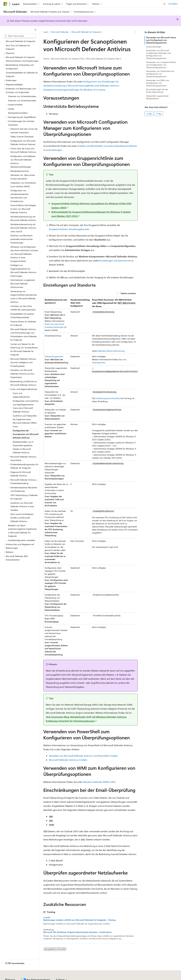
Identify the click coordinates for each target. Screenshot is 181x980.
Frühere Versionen (35, 978)
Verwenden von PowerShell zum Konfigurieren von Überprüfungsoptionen (160, 74)
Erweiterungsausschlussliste (108, 398)
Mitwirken (61, 978)
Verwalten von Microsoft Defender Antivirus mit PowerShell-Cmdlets (83, 756)
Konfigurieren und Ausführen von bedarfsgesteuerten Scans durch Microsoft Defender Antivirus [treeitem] (26, 406)
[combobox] (20, 36)
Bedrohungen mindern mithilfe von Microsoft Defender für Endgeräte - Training (79, 920)
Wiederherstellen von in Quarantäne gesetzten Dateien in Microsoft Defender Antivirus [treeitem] (23, 447)
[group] (90, 477)
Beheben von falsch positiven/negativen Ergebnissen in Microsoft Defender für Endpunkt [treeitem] (22, 531)
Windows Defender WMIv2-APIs (99, 782)
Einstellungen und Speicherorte (115, 260)
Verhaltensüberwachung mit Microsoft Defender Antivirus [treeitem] (23, 218)
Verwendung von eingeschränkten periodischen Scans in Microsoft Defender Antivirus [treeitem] (24, 297)
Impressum (142, 978)
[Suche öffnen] (164, 4)
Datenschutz (74, 978)
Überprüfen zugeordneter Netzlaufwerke (157, 97)
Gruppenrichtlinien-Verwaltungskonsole (69, 229)
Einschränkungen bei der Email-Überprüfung (157, 91)
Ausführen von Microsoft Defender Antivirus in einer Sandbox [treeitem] (22, 506)
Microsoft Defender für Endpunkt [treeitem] (21, 41)
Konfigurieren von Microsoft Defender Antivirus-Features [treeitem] (23, 143)
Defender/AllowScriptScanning (111, 351)
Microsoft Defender (60, 32)
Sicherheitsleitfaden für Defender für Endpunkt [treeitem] (22, 74)
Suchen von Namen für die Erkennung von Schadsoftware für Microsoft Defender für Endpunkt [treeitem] (24, 349)
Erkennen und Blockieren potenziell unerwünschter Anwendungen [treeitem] (22, 239)
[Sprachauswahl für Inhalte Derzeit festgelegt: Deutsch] (10, 972)
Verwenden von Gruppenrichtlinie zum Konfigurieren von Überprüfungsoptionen (161, 65)
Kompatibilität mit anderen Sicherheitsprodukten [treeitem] (22, 316)
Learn (46, 32)
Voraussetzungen (154, 47)
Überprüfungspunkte (54, 356)
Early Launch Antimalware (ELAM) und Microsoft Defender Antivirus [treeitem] (22, 518)
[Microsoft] (5, 4)
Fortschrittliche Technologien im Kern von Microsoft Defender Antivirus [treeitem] (23, 209)
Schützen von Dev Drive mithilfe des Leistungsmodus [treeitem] (23, 308)
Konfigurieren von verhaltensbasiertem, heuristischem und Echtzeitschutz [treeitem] (20, 196)
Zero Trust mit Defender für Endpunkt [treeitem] (18, 47)
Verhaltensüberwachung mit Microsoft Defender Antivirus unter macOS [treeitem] (23, 228)
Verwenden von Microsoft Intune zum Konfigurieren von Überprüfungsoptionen (161, 40)
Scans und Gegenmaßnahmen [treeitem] (21, 395)
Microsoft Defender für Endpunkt (86, 32)
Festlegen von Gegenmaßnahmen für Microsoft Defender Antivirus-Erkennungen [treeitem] (24, 271)
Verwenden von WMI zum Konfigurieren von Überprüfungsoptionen (158, 83)
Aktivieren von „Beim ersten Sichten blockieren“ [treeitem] (23, 177)
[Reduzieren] (36, 30)
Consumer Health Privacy (96, 978)
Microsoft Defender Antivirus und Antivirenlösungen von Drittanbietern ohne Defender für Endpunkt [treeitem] (24, 335)
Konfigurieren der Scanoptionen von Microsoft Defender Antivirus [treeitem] (26, 434)
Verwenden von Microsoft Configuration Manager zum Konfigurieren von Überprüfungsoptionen (159, 54)
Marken (156, 978)
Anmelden (173, 4)
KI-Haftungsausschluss (14, 978)
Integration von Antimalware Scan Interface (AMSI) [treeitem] (23, 185)
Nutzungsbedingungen (123, 978)
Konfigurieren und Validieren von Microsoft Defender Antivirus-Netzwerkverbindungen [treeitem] (23, 162)
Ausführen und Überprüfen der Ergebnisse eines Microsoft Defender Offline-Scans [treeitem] (25, 421)
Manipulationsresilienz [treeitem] (18, 113)
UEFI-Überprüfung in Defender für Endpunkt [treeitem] (24, 497)
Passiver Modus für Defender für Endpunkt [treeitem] (23, 323)
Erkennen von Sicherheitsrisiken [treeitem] (22, 96)
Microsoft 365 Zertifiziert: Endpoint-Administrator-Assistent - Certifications (77, 932)
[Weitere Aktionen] (135, 32)
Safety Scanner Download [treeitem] (22, 137)
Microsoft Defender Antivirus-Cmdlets (68, 760)
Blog (49, 978)
